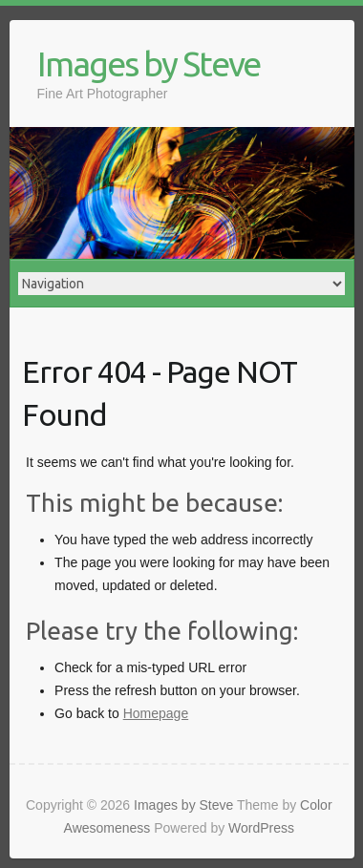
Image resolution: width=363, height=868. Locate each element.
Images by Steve (149, 64)
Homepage (156, 713)
